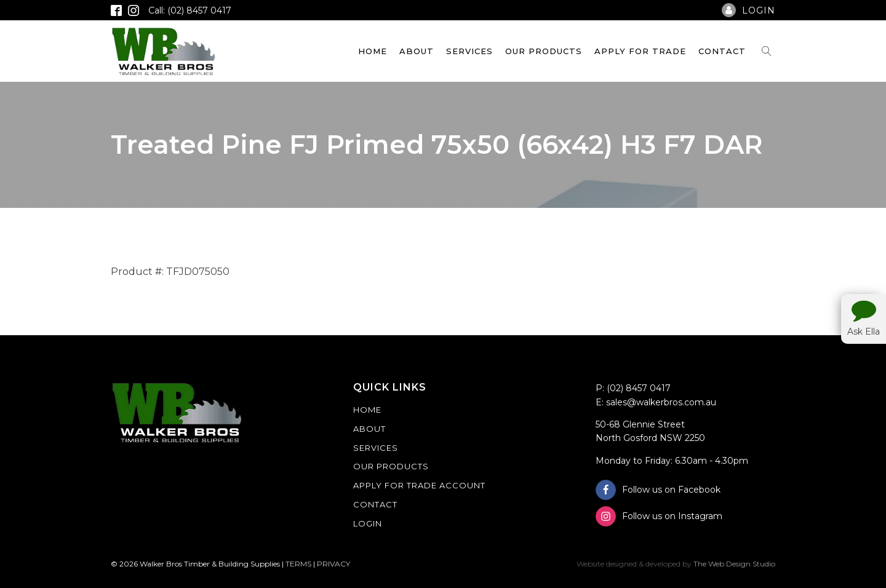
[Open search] (767, 51)
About (417, 51)
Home (373, 51)
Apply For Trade (640, 51)
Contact (722, 51)
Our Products (544, 51)
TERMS (298, 564)
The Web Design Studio (734, 564)
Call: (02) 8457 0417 (190, 10)
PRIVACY (333, 564)
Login (368, 523)
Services (469, 51)
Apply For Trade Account (419, 485)
